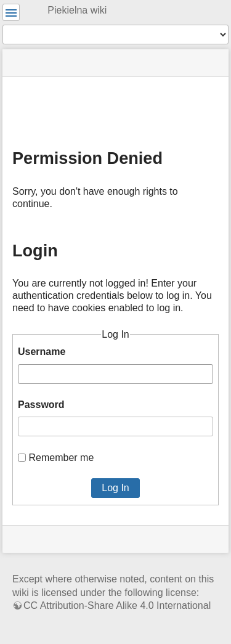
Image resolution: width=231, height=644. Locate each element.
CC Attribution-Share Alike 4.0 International (117, 605)
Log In (115, 488)
